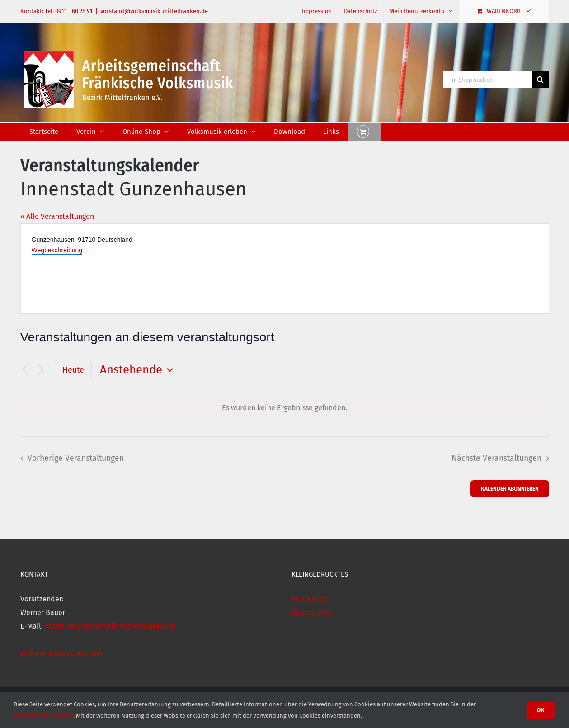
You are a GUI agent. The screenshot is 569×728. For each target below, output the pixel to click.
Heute (73, 370)
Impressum (310, 599)
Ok (541, 710)
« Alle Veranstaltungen (57, 216)
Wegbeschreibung (57, 250)
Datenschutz (312, 612)
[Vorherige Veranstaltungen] (26, 370)
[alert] (285, 408)
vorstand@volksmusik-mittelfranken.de (154, 11)
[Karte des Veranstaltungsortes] (416, 269)
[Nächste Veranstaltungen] (41, 370)
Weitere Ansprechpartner (62, 653)
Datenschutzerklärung (43, 716)
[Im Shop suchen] (487, 80)
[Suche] (541, 80)
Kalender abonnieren (510, 489)
